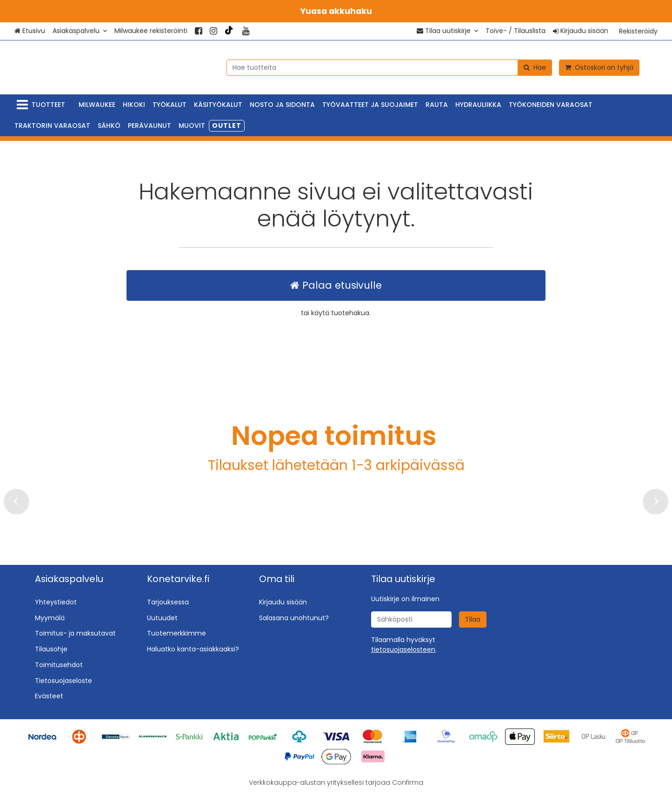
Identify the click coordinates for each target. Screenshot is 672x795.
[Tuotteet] (43, 105)
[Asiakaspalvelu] (80, 31)
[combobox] (389, 67)
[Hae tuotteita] (389, 67)
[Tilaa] (473, 619)
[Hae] (535, 67)
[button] (403, 649)
